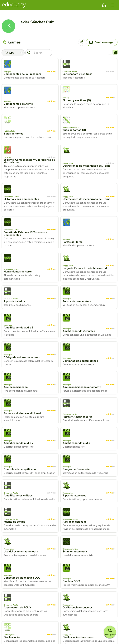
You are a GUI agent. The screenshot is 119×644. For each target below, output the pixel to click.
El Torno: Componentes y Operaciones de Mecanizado (29, 161)
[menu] (113, 5)
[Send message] (102, 42)
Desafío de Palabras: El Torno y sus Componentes (26, 234)
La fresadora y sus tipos (77, 74)
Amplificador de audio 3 (19, 328)
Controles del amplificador (20, 469)
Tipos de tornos (13, 134)
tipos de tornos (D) (74, 130)
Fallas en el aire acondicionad (22, 413)
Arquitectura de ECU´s (18, 608)
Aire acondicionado (16, 387)
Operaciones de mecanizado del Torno (86, 166)
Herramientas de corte (18, 272)
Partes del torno (73, 242)
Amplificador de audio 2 (19, 443)
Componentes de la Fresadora (22, 74)
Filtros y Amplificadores (77, 417)
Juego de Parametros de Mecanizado (85, 268)
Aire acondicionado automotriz (82, 387)
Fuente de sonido (14, 522)
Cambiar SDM (71, 581)
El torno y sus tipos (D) (77, 100)
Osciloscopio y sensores (78, 608)
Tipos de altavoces (74, 496)
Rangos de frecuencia (76, 469)
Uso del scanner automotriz (21, 552)
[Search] (39, 53)
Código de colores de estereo (22, 357)
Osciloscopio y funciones (78, 637)
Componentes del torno (18, 104)
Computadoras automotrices (80, 361)
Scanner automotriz (75, 552)
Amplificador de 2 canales (79, 331)
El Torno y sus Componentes (21, 199)
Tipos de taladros (15, 302)
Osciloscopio (12, 637)
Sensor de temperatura (77, 302)
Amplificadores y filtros (18, 496)
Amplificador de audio (76, 443)
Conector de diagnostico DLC (22, 578)
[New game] (110, 632)
